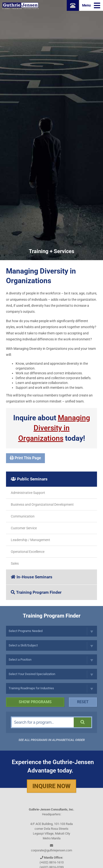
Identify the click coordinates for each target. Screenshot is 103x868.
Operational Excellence (28, 552)
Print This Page (25, 458)
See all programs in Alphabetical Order (52, 740)
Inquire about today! (52, 428)
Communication (23, 516)
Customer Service (24, 528)
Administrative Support (28, 493)
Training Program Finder (36, 592)
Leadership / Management (30, 540)
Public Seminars (29, 479)
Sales (15, 563)
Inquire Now (51, 786)
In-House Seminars (32, 577)
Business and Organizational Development (42, 504)
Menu (91, 6)
